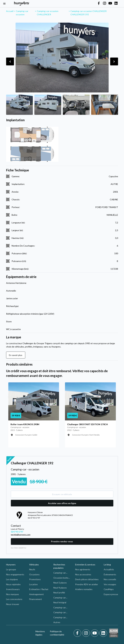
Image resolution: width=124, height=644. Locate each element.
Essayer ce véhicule (62, 494)
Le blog (107, 565)
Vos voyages (110, 584)
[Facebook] (78, 633)
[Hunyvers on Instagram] (105, 3)
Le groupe (11, 569)
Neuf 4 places (60, 588)
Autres (57, 622)
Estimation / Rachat (39, 589)
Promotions (35, 579)
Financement (36, 599)
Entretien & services (85, 565)
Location (33, 584)
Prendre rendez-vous (62, 541)
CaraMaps (109, 589)
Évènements (110, 574)
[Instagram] (87, 633)
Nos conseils (110, 579)
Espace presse (111, 594)
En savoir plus (16, 355)
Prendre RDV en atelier (87, 584)
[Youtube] (95, 633)
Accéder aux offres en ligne (62, 503)
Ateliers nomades (84, 589)
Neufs (32, 569)
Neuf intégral (60, 602)
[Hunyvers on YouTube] (110, 3)
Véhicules (34, 565)
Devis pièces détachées (87, 579)
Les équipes (12, 579)
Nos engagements (15, 574)
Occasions (34, 574)
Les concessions (14, 599)
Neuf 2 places (60, 583)
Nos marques (13, 594)
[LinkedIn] (103, 633)
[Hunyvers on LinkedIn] (116, 3)
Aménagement (36, 594)
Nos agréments (83, 569)
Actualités (109, 569)
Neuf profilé (59, 593)
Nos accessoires (83, 574)
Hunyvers (11, 565)
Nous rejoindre (13, 584)
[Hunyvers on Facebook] (99, 3)
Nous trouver (13, 604)
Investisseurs (13, 589)
